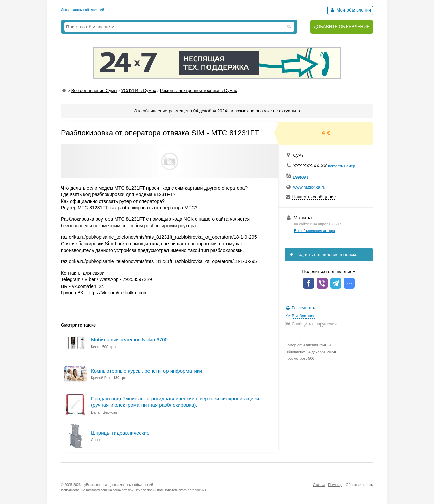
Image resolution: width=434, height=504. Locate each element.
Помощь (335, 485)
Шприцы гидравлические (120, 433)
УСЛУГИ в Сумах (139, 91)
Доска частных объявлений (83, 10)
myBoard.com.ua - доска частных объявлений (117, 485)
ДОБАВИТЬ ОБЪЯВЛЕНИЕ (342, 27)
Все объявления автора (314, 231)
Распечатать (303, 308)
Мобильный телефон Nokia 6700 (129, 340)
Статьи (319, 485)
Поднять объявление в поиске (323, 255)
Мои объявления (350, 10)
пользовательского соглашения (182, 490)
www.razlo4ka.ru (309, 187)
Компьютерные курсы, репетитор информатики (146, 371)
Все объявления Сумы (94, 91)
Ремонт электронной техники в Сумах (199, 91)
